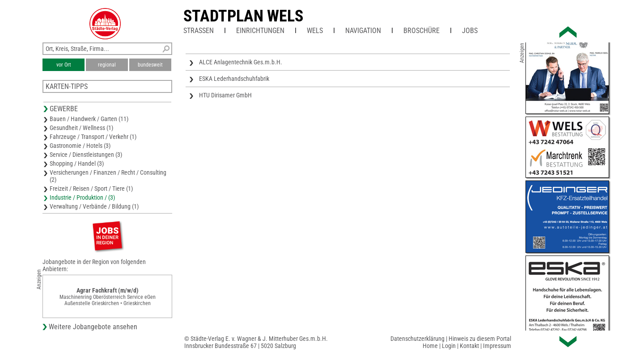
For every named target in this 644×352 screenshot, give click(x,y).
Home (430, 346)
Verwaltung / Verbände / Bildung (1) (94, 206)
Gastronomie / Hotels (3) (80, 146)
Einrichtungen (260, 31)
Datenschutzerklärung (417, 339)
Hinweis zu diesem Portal (480, 339)
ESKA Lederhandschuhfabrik (234, 79)
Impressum (497, 346)
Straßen (199, 31)
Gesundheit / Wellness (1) (81, 128)
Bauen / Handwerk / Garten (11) (89, 119)
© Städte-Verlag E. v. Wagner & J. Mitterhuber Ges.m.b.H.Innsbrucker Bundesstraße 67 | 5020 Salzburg (256, 342)
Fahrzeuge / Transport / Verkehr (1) (93, 137)
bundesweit (150, 65)
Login (449, 346)
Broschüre (422, 31)
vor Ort (64, 65)
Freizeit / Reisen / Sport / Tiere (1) (91, 189)
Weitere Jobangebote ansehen (93, 327)
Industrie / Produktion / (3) (82, 197)
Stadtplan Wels (243, 16)
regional (107, 65)
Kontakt (469, 346)
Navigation (363, 31)
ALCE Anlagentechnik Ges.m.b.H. (241, 62)
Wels (315, 31)
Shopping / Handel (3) (77, 163)
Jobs (470, 31)
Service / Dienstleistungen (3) (86, 155)
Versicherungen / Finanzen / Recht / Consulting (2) (108, 176)
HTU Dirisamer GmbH (225, 95)
